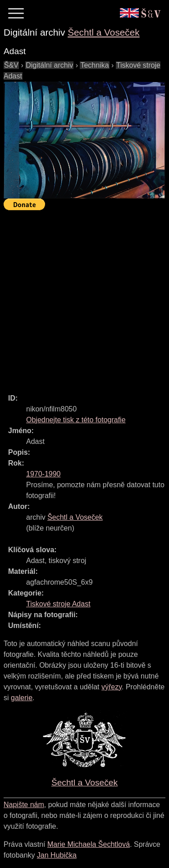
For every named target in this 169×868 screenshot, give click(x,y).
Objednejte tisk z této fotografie (76, 420)
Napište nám (24, 805)
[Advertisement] (84, 298)
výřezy (112, 687)
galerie (22, 698)
